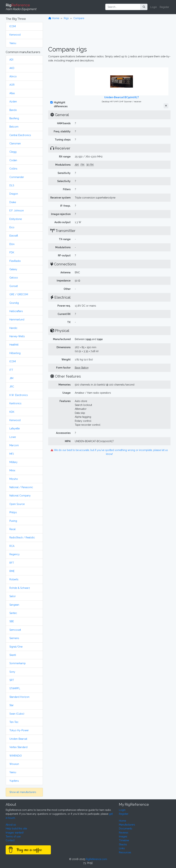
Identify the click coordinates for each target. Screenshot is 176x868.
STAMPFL (15, 688)
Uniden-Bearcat (18, 739)
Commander (17, 177)
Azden (13, 102)
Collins (13, 169)
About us (11, 825)
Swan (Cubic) (17, 714)
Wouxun (14, 764)
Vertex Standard (18, 747)
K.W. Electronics (19, 395)
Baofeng (14, 118)
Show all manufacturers (23, 792)
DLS (12, 185)
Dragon (14, 194)
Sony (12, 672)
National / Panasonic (21, 487)
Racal (12, 529)
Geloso (14, 278)
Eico (12, 227)
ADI (11, 60)
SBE (12, 621)
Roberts (14, 579)
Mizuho (14, 479)
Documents (126, 829)
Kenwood (15, 35)
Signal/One (16, 647)
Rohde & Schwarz (20, 588)
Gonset (14, 286)
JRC (12, 387)
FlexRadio (15, 261)
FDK (12, 252)
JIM (11, 378)
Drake (13, 202)
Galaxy (13, 269)
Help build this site (16, 829)
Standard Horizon (19, 697)
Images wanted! (15, 833)
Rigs (66, 18)
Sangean (14, 605)
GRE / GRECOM (19, 294)
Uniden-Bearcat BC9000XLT (122, 97)
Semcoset (15, 630)
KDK (12, 412)
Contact (10, 840)
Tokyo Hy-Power (19, 730)
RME (12, 571)
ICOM (13, 26)
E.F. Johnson (17, 211)
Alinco (13, 76)
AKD (12, 68)
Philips (13, 512)
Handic (13, 328)
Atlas (12, 93)
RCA (12, 546)
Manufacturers (127, 825)
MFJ (12, 454)
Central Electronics (20, 135)
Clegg (13, 152)
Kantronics (15, 403)
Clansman (15, 143)
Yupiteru (14, 781)
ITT (11, 370)
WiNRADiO (16, 756)
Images (123, 837)
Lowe (13, 437)
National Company (20, 496)
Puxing (13, 521)
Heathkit (14, 345)
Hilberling (15, 353)
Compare (79, 18)
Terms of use (13, 837)
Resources (125, 852)
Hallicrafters (16, 311)
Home (54, 18)
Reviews (124, 833)
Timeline (124, 840)
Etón (12, 244)
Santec (13, 613)
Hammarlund (17, 320)
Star (12, 705)
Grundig (14, 303)
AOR (12, 85)
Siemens (14, 638)
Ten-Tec (14, 722)
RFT (12, 563)
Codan (13, 160)
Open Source (17, 504)
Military (13, 462)
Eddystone (16, 219)
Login (154, 7)
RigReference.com (96, 859)
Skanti (13, 655)
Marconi (14, 445)
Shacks (123, 844)
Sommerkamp (18, 663)
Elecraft (14, 236)
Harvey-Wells (17, 336)
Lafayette (15, 429)
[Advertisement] (109, 34)
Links (122, 848)
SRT (12, 680)
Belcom (14, 127)
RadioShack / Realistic (22, 538)
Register (164, 7)
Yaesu (13, 43)
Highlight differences (61, 104)
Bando (13, 110)
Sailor (13, 596)
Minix (12, 470)
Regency (15, 554)
